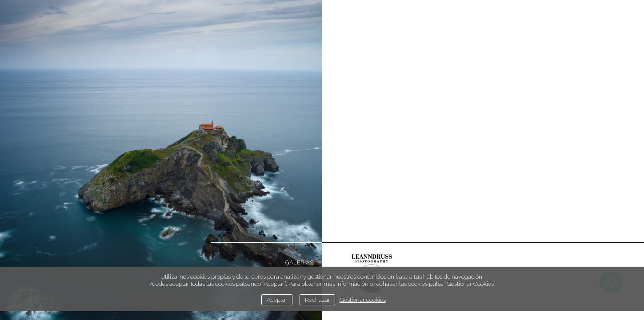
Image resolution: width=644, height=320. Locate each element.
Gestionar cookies (363, 300)
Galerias (299, 262)
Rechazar (318, 300)
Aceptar (277, 300)
